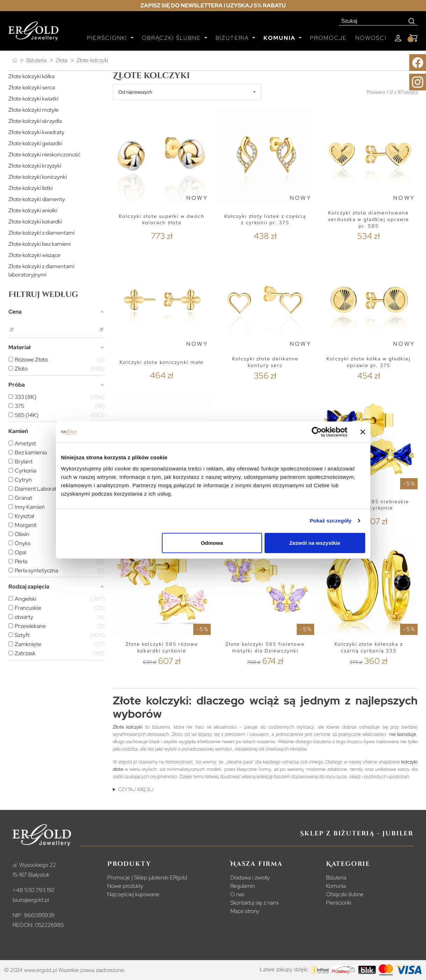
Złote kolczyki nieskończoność (44, 155)
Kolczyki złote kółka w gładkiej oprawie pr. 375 (369, 362)
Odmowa (212, 543)
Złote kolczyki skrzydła (35, 121)
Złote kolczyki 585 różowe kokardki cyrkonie (162, 647)
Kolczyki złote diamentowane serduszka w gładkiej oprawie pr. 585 (369, 219)
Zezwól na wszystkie (315, 543)
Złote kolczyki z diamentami (41, 233)
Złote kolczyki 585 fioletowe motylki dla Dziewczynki (265, 647)
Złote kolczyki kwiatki (33, 99)
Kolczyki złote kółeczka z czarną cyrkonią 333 (369, 647)
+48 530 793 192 (34, 890)
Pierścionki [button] (108, 38)
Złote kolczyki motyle (34, 110)
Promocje (328, 38)
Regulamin (243, 886)
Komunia (336, 886)
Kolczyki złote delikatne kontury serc (265, 362)
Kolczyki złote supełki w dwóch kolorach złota (162, 220)
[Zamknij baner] (363, 432)
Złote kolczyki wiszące (34, 255)
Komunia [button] (280, 38)
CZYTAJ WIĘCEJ (136, 789)
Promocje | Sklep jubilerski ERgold (147, 877)
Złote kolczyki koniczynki (38, 177)
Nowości (371, 38)
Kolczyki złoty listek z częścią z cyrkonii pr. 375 (265, 220)
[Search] (412, 21)
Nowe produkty (125, 886)
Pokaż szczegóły (331, 521)
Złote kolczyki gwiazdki (35, 143)
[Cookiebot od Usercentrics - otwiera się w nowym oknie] (317, 432)
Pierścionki (339, 903)
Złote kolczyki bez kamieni (39, 244)
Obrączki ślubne (345, 894)
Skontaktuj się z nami (254, 903)
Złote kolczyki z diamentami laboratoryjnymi (41, 270)
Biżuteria (336, 877)
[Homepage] (33, 34)
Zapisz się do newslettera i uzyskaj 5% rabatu (213, 5)
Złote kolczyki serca (32, 87)
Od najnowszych (135, 92)
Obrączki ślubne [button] (172, 38)
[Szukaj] (373, 21)
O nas (237, 894)
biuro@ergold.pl (31, 900)
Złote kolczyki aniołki (33, 210)
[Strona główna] (15, 61)
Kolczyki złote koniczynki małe (162, 362)
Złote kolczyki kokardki (35, 222)
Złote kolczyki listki (30, 188)
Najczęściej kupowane (133, 894)
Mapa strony (245, 911)
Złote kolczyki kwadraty (36, 132)
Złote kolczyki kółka (31, 76)
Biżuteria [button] (233, 38)
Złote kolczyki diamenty (37, 199)
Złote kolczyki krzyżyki (35, 166)
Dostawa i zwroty (250, 877)
